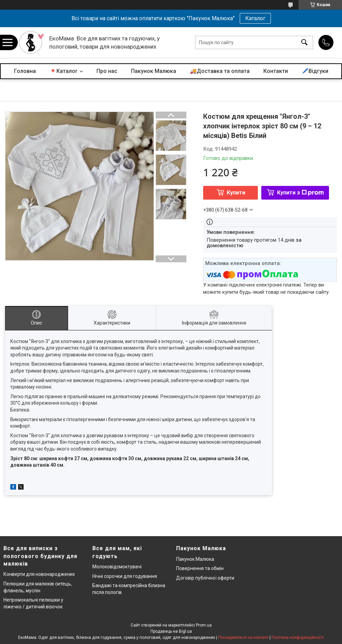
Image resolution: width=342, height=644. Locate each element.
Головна (25, 71)
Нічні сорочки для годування (125, 576)
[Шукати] (304, 43)
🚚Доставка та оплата (220, 71)
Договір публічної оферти (205, 578)
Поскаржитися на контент (243, 637)
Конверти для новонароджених (39, 574)
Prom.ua (204, 625)
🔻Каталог (64, 71)
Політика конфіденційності (298, 637)
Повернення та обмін (200, 568)
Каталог (255, 18)
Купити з (300, 193)
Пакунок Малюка (154, 71)
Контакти (276, 71)
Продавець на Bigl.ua (171, 631)
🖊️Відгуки (315, 71)
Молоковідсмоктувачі (117, 567)
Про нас (107, 71)
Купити (236, 193)
